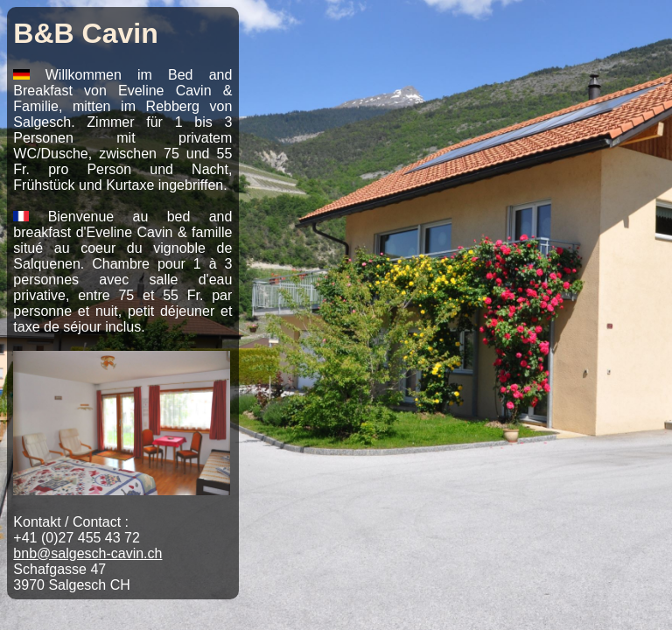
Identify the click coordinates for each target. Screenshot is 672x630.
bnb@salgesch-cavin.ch (87, 553)
